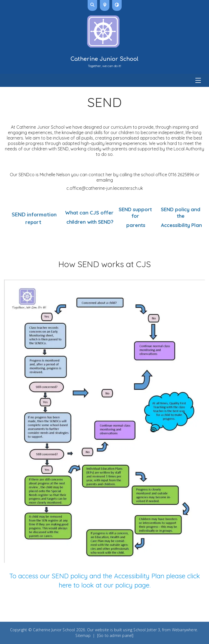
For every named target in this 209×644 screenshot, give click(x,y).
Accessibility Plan (181, 225)
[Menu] (104, 80)
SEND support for (135, 213)
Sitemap (83, 635)
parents (135, 225)
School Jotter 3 (147, 630)
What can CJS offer (89, 213)
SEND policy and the (181, 213)
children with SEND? (89, 222)
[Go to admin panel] (115, 635)
